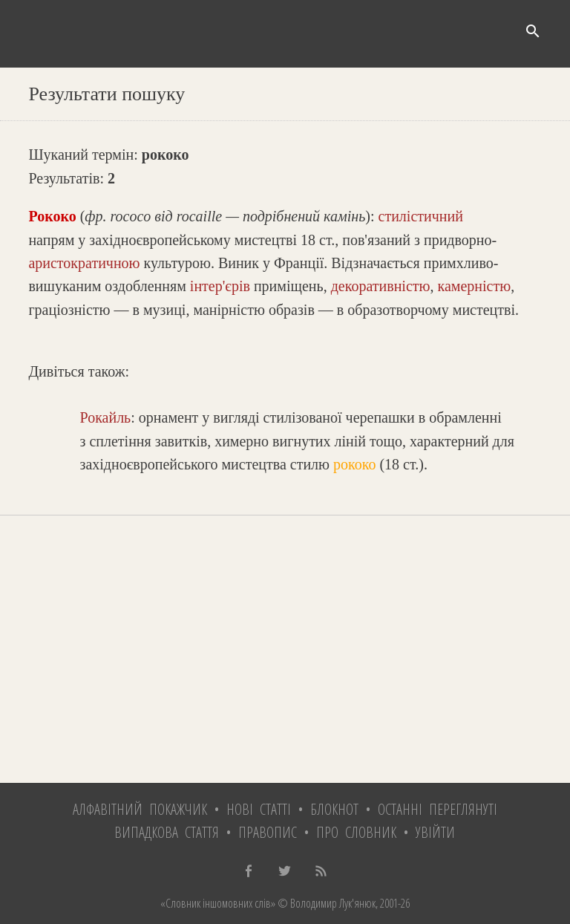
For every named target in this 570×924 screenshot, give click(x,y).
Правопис (268, 832)
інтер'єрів (220, 286)
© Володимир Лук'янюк (325, 903)
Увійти (435, 832)
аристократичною (84, 263)
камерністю (474, 286)
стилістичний (421, 216)
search (533, 31)
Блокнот (334, 809)
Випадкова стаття (167, 832)
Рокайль (106, 417)
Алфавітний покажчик (140, 809)
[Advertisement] (285, 649)
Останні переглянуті (438, 809)
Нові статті (259, 809)
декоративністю (381, 286)
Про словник (356, 832)
